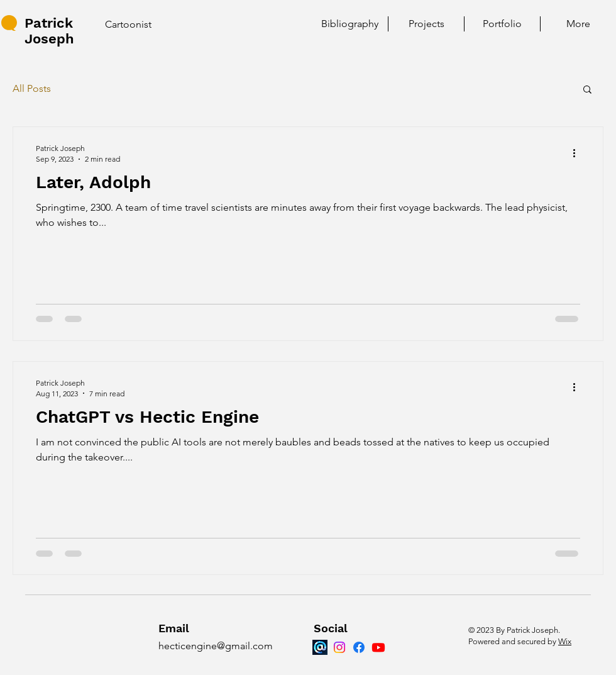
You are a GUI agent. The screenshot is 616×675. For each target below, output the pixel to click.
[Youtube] (378, 647)
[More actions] (578, 153)
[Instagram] (339, 647)
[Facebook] (359, 647)
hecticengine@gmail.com (216, 646)
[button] (587, 90)
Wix (565, 641)
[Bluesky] (320, 647)
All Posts (32, 88)
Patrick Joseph (49, 31)
